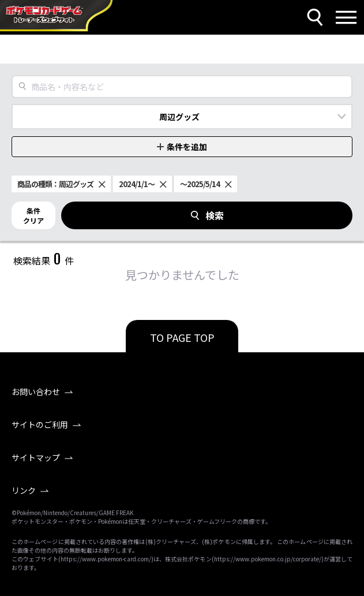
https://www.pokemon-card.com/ (106, 559)
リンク (24, 490)
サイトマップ (36, 457)
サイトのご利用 (40, 424)
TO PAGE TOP (182, 337)
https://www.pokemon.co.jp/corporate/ (268, 559)
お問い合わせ (36, 392)
